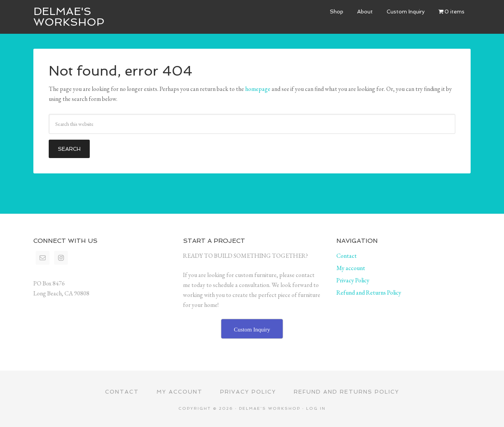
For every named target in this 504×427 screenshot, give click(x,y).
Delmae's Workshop (69, 17)
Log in (316, 408)
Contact (347, 256)
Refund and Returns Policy (369, 293)
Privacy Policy (353, 280)
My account (351, 268)
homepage (258, 89)
